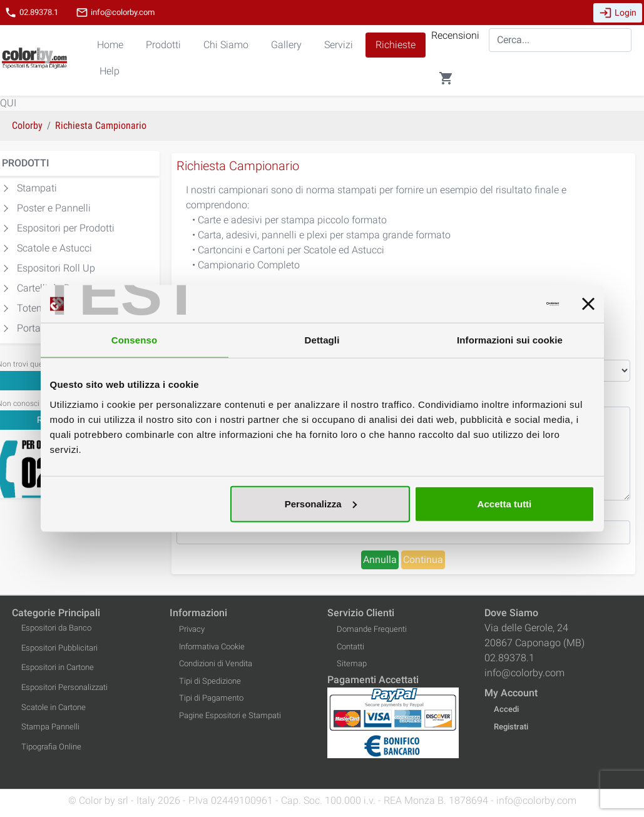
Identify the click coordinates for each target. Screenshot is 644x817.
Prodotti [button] (163, 45)
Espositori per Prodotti (66, 228)
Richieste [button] (396, 45)
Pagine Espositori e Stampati (230, 715)
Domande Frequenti (372, 629)
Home (110, 45)
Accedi (506, 709)
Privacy (192, 629)
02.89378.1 (31, 13)
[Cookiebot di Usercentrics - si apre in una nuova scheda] (504, 304)
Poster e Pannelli (54, 208)
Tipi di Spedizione (210, 681)
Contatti (350, 647)
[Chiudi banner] (588, 304)
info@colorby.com (115, 13)
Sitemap (352, 663)
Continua (423, 560)
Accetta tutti (505, 503)
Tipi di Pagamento (211, 698)
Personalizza (321, 503)
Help (110, 71)
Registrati (511, 727)
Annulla (380, 560)
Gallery (286, 45)
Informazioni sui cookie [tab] (510, 340)
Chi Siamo (226, 45)
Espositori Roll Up (56, 268)
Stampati (37, 188)
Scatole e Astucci (54, 248)
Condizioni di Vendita (216, 663)
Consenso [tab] (134, 340)
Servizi (339, 45)
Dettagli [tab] (322, 340)
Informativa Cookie (212, 647)
